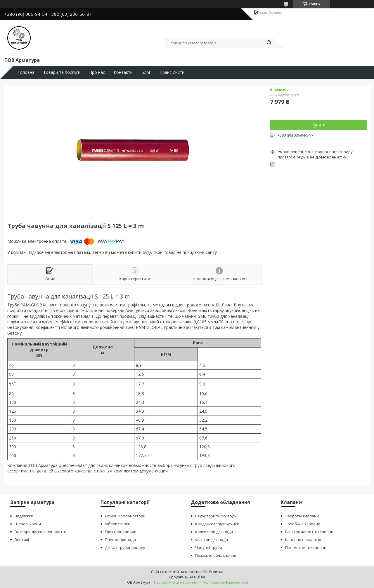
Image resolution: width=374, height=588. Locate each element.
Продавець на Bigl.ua (187, 577)
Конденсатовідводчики (217, 524)
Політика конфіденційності (226, 582)
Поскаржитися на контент (176, 582)
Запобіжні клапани (303, 524)
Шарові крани (28, 524)
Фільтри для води (212, 540)
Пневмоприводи (120, 540)
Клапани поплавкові (304, 540)
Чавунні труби (209, 547)
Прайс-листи (172, 72)
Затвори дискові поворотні (40, 532)
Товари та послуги (62, 72)
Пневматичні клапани (306, 547)
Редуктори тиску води (216, 516)
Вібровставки (118, 524)
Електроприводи (121, 532)
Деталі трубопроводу (125, 547)
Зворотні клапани (302, 516)
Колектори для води (214, 532)
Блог (146, 72)
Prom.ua (216, 572)
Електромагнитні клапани (309, 532)
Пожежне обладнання (216, 555)
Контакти (123, 72)
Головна (26, 72)
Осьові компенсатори (125, 516)
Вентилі (22, 540)
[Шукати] (269, 43)
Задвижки (24, 516)
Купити (318, 125)
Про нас (97, 72)
